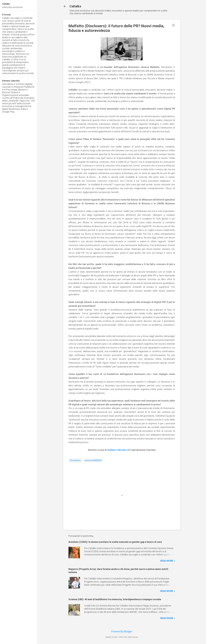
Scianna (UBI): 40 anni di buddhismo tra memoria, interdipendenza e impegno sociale (115, 599)
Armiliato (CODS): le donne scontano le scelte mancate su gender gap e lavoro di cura (115, 542)
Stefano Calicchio (117, 450)
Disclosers (75, 460)
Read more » (168, 561)
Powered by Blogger (122, 631)
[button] (173, 25)
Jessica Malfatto (93, 460)
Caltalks (75, 6)
